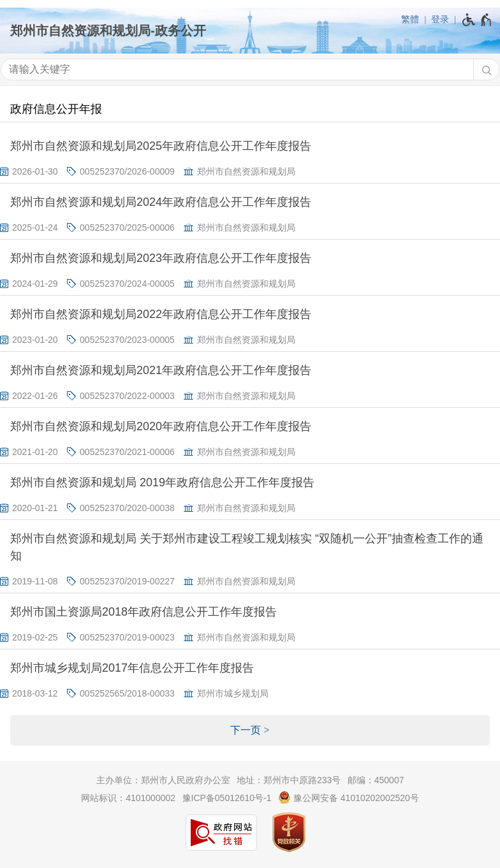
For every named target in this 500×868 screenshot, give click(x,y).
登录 (440, 19)
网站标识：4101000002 (128, 798)
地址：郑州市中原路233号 (289, 780)
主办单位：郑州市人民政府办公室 (163, 780)
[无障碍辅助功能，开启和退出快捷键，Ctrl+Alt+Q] (477, 20)
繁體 (410, 19)
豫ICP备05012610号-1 (227, 798)
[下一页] (250, 730)
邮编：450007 (376, 780)
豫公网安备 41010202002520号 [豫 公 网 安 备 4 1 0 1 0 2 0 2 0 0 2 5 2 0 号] (349, 797)
